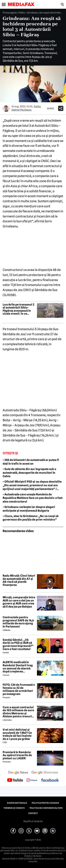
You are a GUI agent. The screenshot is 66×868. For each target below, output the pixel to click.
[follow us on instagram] (32, 780)
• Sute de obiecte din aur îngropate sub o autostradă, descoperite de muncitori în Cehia (29, 473)
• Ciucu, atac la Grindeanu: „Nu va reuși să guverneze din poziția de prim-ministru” (31, 518)
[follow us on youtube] (15, 780)
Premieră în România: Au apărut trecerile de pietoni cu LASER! (17, 755)
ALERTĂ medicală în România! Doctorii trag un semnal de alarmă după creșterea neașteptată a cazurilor (18, 667)
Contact (33, 813)
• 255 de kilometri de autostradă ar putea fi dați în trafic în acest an (31, 462)
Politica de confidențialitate (46, 808)
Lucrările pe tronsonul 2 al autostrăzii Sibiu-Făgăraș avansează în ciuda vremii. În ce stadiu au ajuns (18, 309)
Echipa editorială (17, 803)
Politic (22, 13)
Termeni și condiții (14, 808)
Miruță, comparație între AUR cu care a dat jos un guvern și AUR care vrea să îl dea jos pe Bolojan (19, 602)
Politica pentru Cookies (45, 803)
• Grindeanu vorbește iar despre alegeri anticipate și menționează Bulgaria (29, 509)
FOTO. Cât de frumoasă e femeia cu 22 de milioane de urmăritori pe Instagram (19, 689)
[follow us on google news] (18, 773)
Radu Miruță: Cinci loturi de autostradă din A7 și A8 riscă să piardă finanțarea (19, 580)
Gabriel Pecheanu (21, 110)
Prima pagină (10, 13)
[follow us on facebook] (50, 780)
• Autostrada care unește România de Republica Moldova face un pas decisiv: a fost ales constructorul (33, 498)
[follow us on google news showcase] (45, 773)
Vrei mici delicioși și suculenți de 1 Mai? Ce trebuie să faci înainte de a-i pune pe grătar (17, 734)
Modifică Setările (33, 821)
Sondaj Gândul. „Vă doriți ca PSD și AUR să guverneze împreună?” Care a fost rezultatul (18, 644)
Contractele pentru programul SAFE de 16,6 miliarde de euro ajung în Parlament (18, 622)
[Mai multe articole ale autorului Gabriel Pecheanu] (6, 108)
